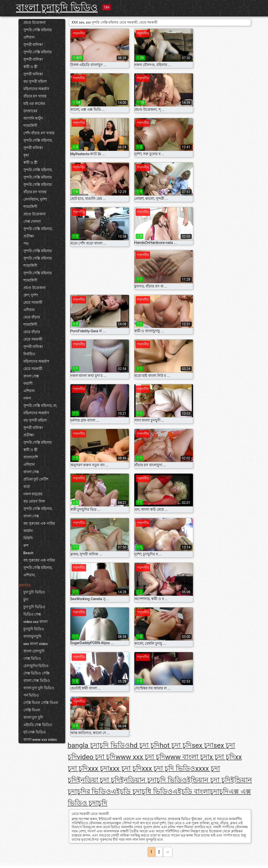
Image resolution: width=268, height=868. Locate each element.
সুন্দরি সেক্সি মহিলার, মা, (40, 406)
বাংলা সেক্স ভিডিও (37, 681)
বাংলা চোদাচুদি (34, 651)
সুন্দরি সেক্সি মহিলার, (38, 140)
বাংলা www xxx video (40, 740)
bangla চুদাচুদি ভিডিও (99, 745)
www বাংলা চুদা (187, 757)
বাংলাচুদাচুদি (32, 636)
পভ (26, 244)
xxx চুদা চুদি (126, 768)
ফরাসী (28, 384)
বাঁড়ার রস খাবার (35, 96)
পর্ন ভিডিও (31, 695)
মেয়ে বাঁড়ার (32, 317)
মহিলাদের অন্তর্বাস (36, 89)
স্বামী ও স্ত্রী (30, 67)
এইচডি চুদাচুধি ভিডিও (142, 792)
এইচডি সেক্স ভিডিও (38, 725)
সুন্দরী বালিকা (33, 45)
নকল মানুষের (33, 494)
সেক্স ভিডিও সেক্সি (36, 673)
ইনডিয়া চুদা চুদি (99, 780)
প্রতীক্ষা (29, 236)
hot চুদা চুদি (176, 745)
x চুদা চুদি (222, 757)
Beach (29, 553)
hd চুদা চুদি (145, 745)
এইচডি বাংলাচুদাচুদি (201, 792)
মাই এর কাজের (34, 104)
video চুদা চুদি (96, 757)
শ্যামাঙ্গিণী (30, 126)
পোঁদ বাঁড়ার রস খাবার (39, 133)
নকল (27, 398)
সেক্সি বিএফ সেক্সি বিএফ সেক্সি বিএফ (41, 706)
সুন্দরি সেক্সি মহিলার (38, 30)
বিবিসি (28, 538)
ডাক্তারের (30, 111)
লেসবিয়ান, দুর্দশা (35, 199)
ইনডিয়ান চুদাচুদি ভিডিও (154, 780)
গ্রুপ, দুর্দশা (31, 295)
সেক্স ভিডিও (32, 659)
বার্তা (27, 487)
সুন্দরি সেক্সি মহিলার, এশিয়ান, (38, 571)
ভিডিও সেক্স (32, 614)
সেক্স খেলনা (32, 221)
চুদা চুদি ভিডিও (34, 592)
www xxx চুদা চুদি (140, 757)
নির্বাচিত (29, 354)
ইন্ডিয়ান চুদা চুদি (209, 780)
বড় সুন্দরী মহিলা (35, 82)
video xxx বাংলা (36, 622)
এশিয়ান (29, 37)
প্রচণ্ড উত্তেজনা (35, 23)
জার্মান (28, 531)
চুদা (26, 600)
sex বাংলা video (36, 644)
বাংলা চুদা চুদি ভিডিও (39, 688)
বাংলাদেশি (31, 457)
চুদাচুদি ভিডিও (34, 629)
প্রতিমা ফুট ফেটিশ (36, 479)
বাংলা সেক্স (31, 376)
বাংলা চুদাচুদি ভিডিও (57, 8)
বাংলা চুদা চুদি (33, 717)
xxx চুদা (99, 768)
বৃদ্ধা (26, 155)
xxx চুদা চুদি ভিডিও (169, 768)
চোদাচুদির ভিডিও (36, 666)
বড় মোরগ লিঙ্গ (34, 501)
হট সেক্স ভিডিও (35, 732)
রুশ (26, 546)
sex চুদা (203, 745)
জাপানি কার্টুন (33, 118)
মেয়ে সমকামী (33, 303)
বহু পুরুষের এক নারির (39, 524)
